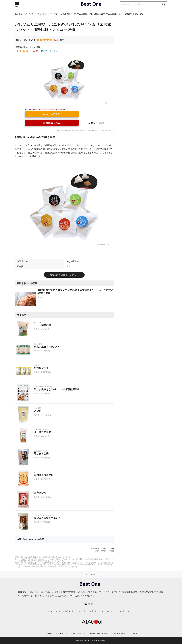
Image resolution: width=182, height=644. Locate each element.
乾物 (55, 14)
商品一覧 (93, 611)
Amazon (111, 103)
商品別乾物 (66, 14)
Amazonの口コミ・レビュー (64, 275)
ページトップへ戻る (90, 574)
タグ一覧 (82, 611)
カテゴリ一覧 (55, 611)
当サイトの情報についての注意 (125, 633)
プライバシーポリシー (76, 633)
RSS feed (92, 604)
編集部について (126, 611)
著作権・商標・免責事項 (99, 633)
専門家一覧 (69, 611)
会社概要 (48, 633)
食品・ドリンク (44, 14)
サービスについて (108, 611)
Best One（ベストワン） (24, 14)
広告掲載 (60, 633)
